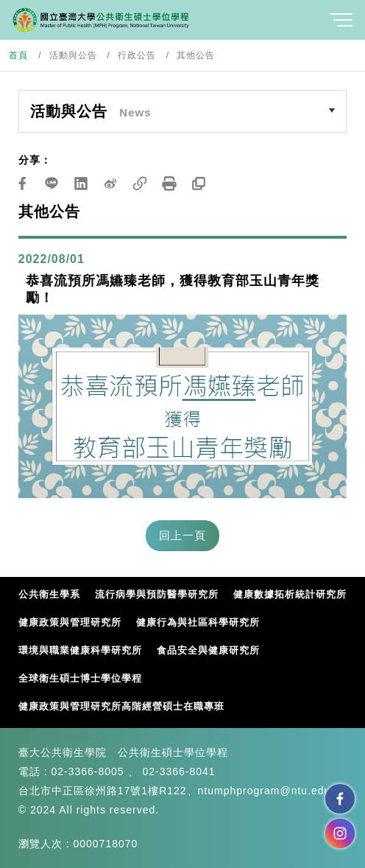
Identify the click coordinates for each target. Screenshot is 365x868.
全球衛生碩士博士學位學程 (80, 678)
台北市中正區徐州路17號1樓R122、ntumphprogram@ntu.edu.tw (182, 791)
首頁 (18, 55)
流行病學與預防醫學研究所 (157, 594)
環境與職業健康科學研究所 (80, 650)
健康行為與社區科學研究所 (198, 622)
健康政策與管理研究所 (70, 622)
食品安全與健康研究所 (208, 650)
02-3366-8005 (87, 771)
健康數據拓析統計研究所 (290, 594)
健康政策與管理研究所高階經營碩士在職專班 (121, 706)
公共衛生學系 (49, 594)
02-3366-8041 (178, 771)
